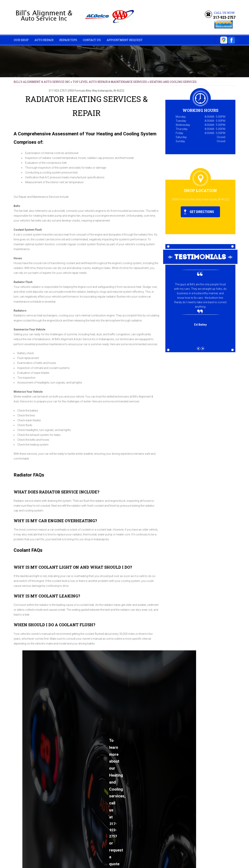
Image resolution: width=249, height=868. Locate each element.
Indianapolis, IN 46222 (111, 91)
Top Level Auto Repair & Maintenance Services (110, 82)
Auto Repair (44, 40)
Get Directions (199, 212)
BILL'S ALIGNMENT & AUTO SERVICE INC (42, 82)
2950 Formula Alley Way (83, 91)
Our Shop (21, 40)
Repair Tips (68, 40)
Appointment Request (125, 40)
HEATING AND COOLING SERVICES (173, 82)
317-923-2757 (224, 18)
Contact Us (92, 40)
